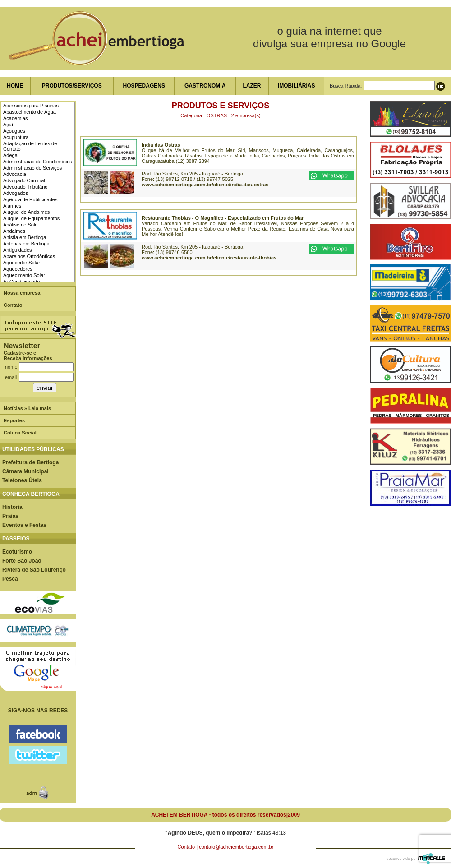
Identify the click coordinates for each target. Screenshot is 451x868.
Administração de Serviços (32, 168)
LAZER (252, 86)
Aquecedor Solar (22, 263)
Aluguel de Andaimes (26, 212)
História (12, 507)
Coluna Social (20, 433)
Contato (13, 305)
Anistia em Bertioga (25, 237)
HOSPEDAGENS (144, 86)
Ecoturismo (17, 552)
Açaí (8, 125)
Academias (15, 118)
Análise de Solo (20, 225)
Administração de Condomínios (38, 162)
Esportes (14, 420)
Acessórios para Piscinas (31, 106)
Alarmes (12, 206)
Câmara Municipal (25, 471)
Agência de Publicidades (30, 199)
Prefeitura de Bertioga (30, 462)
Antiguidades (18, 250)
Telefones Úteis (22, 480)
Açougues (14, 131)
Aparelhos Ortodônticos (29, 256)
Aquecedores (18, 269)
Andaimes (14, 231)
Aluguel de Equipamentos (31, 218)
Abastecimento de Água (30, 112)
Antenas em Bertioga (26, 244)
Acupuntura (16, 137)
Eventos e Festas (24, 525)
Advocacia (15, 174)
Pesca (10, 579)
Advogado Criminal (24, 180)
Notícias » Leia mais (27, 408)
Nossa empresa (22, 293)
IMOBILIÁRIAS (297, 86)
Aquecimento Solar (24, 275)
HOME (15, 86)
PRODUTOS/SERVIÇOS (72, 86)
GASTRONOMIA (205, 86)
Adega (10, 155)
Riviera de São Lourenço (34, 570)
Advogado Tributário (25, 187)
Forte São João (22, 561)
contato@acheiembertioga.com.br (236, 847)
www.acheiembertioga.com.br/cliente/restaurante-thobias (209, 258)
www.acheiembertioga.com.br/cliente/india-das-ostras (205, 185)
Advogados (16, 193)
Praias (10, 516)
